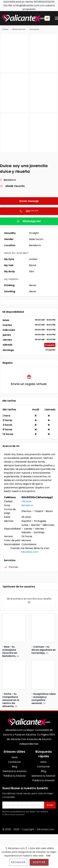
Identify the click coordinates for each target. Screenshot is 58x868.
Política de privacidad (13, 814)
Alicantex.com (30, 552)
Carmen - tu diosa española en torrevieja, (44, 650)
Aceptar (39, 862)
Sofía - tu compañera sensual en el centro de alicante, (11, 700)
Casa (5, 29)
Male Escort (19, 29)
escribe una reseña (39, 599)
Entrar (50, 805)
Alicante (34, 29)
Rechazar (18, 862)
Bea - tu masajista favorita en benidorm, (11, 651)
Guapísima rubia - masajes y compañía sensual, (44, 699)
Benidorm (27, 505)
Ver (48, 856)
